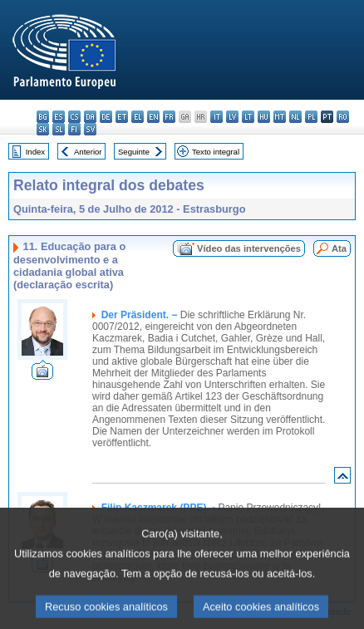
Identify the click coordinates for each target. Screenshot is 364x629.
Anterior (88, 152)
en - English (153, 117)
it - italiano (216, 117)
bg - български (43, 117)
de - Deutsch (106, 117)
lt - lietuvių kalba (248, 117)
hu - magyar (264, 117)
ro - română (343, 117)
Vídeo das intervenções (249, 248)
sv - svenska (90, 129)
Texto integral (216, 152)
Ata (339, 248)
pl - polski (311, 117)
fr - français (169, 117)
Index (35, 152)
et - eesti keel (122, 117)
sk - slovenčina (43, 129)
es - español (59, 117)
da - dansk (90, 117)
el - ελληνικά (138, 117)
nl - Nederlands (295, 117)
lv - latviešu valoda (232, 117)
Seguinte (134, 152)
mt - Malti (280, 117)
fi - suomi (74, 129)
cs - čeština (74, 117)
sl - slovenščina (59, 129)
